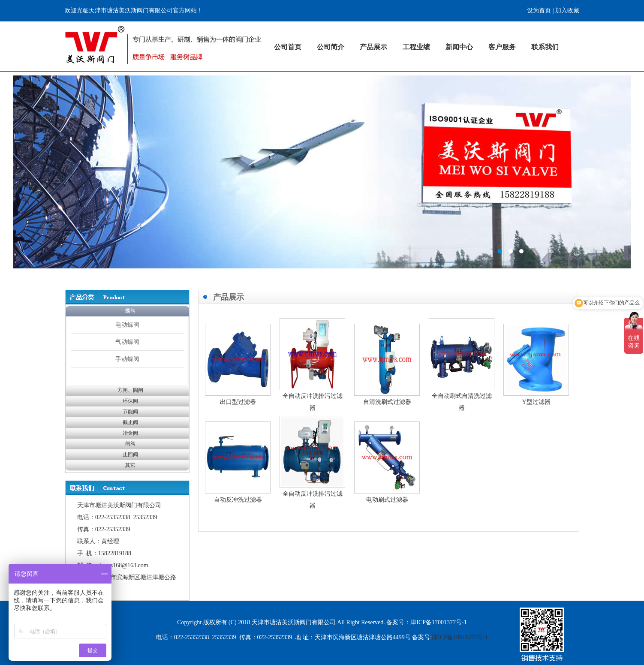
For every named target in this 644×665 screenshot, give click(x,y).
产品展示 (373, 47)
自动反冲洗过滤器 (238, 500)
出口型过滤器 (238, 402)
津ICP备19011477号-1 (460, 637)
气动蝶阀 (127, 342)
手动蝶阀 (127, 359)
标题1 (322, 172)
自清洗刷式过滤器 (387, 402)
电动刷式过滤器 (387, 500)
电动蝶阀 (127, 325)
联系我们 (545, 47)
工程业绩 (416, 47)
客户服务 (502, 47)
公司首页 (288, 47)
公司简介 (331, 47)
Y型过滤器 (536, 402)
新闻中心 (459, 47)
